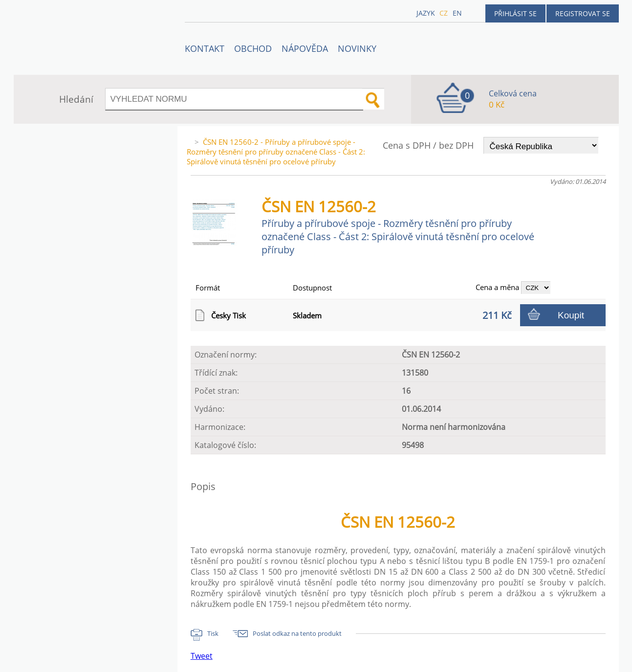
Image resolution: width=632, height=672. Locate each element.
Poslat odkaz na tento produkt (297, 633)
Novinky (357, 48)
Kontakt (205, 48)
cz (444, 13)
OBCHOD (253, 48)
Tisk (213, 633)
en (457, 13)
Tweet (202, 656)
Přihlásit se (515, 13)
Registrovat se (583, 13)
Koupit (571, 315)
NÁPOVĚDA (305, 48)
